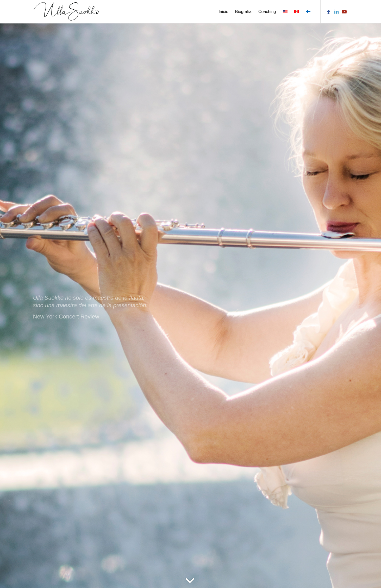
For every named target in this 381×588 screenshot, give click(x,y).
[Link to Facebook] (329, 11)
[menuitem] (223, 12)
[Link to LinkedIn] (336, 11)
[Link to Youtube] (344, 11)
